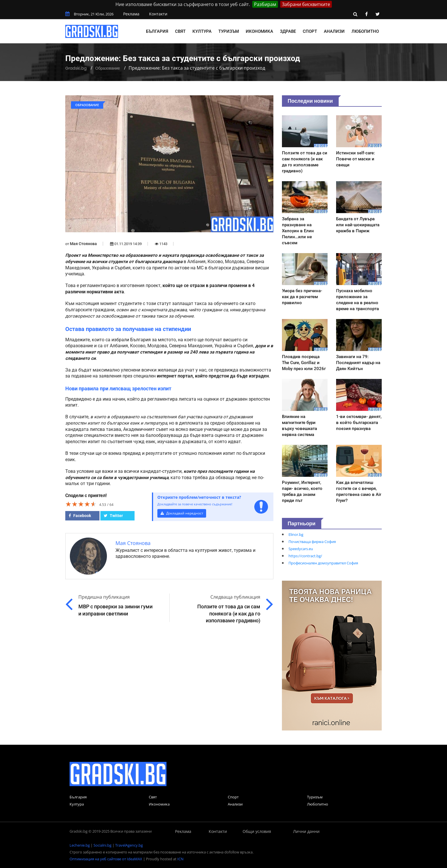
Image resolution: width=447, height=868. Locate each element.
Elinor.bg (296, 534)
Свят (180, 31)
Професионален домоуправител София (323, 563)
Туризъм (229, 31)
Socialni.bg (102, 845)
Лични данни (306, 831)
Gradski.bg (76, 68)
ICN (180, 859)
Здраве (288, 31)
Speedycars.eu (301, 549)
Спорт (310, 31)
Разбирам (265, 4)
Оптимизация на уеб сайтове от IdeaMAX (106, 859)
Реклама (131, 14)
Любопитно (365, 31)
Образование (108, 68)
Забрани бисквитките (306, 4)
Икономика (259, 31)
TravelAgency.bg (129, 845)
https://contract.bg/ (305, 556)
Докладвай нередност (183, 513)
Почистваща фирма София (312, 542)
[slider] (81, 504)
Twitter (113, 516)
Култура (202, 31)
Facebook (80, 516)
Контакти (158, 14)
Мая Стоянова (83, 244)
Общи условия (257, 831)
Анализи (334, 31)
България (157, 31)
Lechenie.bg (80, 845)
